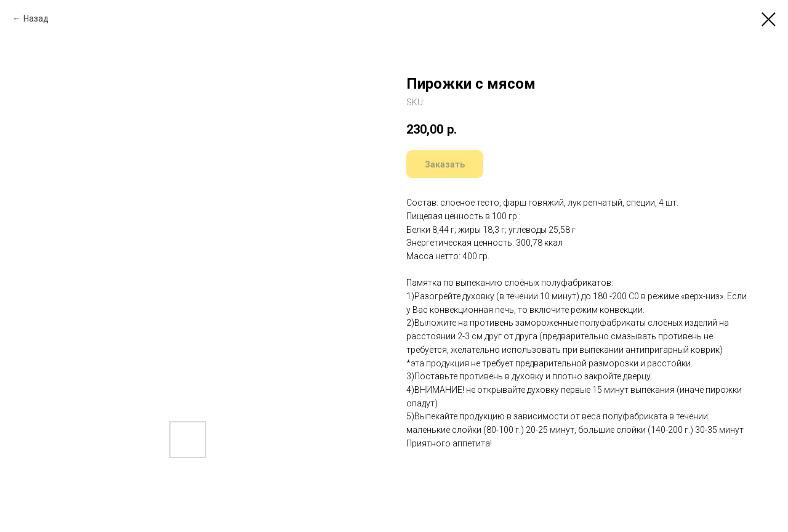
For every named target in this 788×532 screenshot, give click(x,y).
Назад (36, 18)
